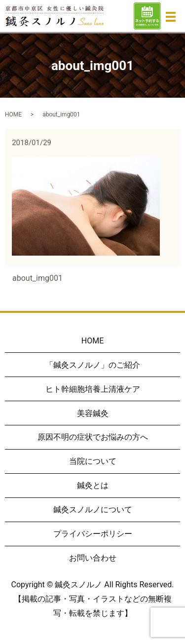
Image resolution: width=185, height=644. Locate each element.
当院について (93, 461)
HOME (13, 114)
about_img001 (37, 278)
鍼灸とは (93, 485)
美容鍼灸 (93, 413)
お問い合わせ (93, 558)
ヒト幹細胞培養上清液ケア (93, 389)
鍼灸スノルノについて (93, 510)
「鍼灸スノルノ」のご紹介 (93, 365)
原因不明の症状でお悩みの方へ (93, 437)
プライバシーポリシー (93, 534)
